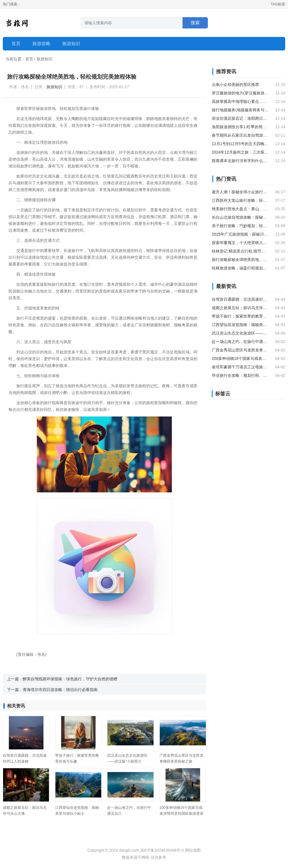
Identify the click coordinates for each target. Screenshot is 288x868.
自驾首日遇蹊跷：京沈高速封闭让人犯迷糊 (240, 299)
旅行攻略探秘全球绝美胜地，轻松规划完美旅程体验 (240, 260)
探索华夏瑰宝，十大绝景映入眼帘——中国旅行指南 (240, 243)
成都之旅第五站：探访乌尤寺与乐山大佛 (240, 308)
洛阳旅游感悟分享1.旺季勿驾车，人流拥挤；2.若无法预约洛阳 (240, 127)
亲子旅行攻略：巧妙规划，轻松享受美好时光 (240, 226)
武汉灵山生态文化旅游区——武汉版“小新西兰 (240, 333)
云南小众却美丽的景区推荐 (235, 85)
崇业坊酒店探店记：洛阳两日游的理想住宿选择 (240, 118)
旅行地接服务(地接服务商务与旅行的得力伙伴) (240, 110)
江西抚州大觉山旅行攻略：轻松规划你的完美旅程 (240, 200)
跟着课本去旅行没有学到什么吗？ (240, 161)
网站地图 (193, 850)
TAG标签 (278, 4)
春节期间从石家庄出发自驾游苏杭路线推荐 (240, 135)
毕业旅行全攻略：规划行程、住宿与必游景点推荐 (240, 375)
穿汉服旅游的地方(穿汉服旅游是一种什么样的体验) (240, 93)
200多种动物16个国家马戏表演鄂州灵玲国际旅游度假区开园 (181, 813)
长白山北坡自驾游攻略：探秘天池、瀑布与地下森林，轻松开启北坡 (240, 217)
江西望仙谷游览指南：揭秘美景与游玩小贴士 (240, 325)
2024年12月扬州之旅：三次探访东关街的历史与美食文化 (240, 152)
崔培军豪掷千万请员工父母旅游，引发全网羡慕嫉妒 (240, 367)
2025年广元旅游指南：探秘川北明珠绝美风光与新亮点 (240, 234)
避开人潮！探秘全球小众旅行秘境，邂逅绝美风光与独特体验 (240, 192)
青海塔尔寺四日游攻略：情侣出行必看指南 (60, 690)
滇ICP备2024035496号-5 (162, 850)
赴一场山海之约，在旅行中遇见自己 (240, 342)
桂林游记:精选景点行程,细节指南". (240, 251)
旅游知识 (44, 59)
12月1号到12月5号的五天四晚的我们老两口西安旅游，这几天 (240, 144)
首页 (16, 44)
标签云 (223, 394)
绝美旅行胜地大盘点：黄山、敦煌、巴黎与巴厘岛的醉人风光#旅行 (240, 209)
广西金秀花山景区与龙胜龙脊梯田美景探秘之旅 (240, 350)
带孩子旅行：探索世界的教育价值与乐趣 (240, 316)
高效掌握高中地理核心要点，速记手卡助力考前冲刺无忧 (240, 101)
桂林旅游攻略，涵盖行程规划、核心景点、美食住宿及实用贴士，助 (240, 268)
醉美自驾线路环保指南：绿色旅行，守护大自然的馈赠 (70, 679)
